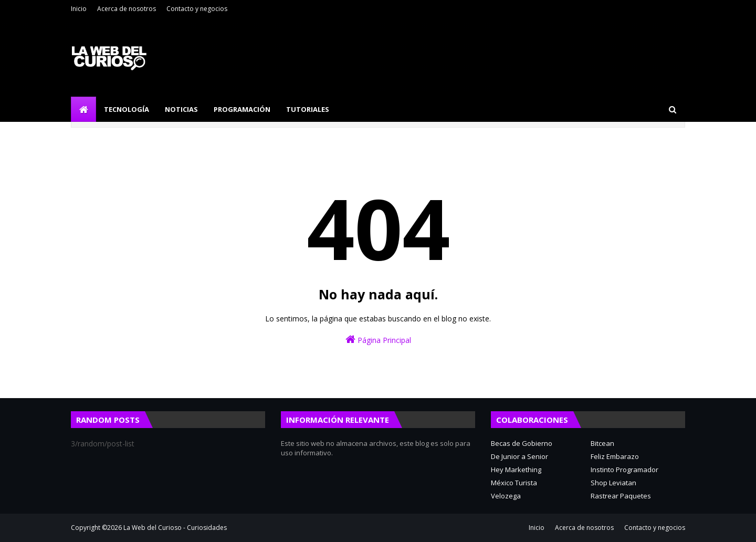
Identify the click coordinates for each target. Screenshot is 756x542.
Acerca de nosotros (127, 9)
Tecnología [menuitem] (127, 109)
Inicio (79, 9)
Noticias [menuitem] (181, 109)
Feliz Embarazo (615, 456)
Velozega (506, 496)
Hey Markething (516, 470)
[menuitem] (83, 109)
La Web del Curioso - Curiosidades (175, 528)
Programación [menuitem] (242, 109)
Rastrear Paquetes (621, 496)
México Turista (514, 483)
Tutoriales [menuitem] (308, 109)
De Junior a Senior (519, 456)
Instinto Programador (624, 470)
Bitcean (602, 443)
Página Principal (378, 340)
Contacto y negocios (197, 9)
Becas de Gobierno (522, 443)
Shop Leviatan (613, 483)
